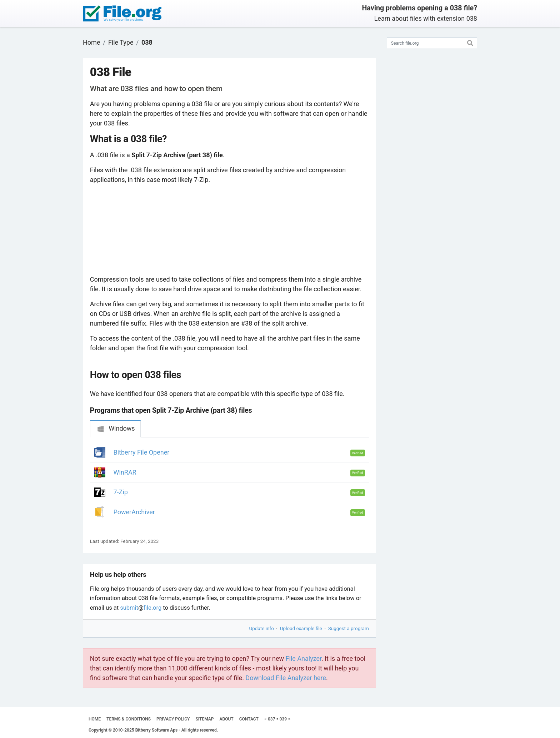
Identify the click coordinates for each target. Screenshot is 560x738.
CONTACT (249, 719)
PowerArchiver (134, 512)
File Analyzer (304, 658)
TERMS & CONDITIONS (129, 719)
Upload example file (301, 628)
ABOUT (227, 719)
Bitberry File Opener (142, 452)
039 (283, 719)
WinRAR (125, 472)
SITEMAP (204, 719)
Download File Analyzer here (286, 678)
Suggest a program (349, 628)
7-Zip (121, 492)
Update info (262, 628)
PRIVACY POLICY (173, 719)
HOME (95, 719)
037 (272, 719)
